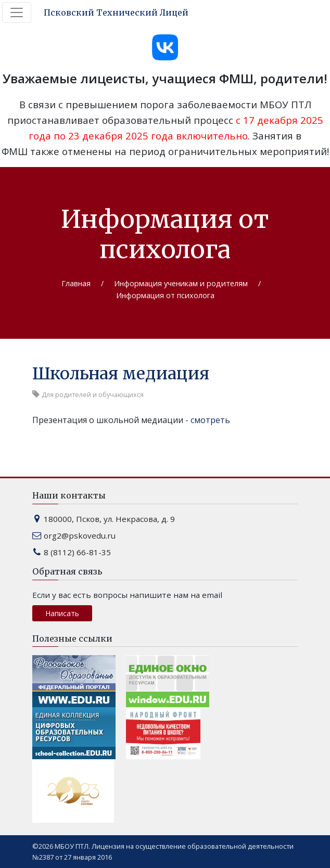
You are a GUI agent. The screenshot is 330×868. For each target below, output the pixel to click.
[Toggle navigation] (17, 12)
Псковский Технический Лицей (116, 12)
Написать (62, 613)
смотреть (210, 420)
